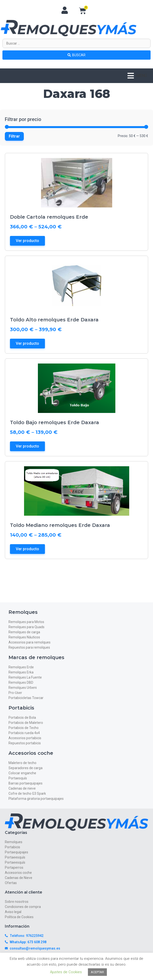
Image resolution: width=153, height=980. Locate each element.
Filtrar (14, 136)
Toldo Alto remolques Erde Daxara (54, 320)
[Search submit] (76, 55)
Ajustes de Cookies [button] (66, 972)
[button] (137, 76)
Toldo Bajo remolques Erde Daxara (55, 422)
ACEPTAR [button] (97, 972)
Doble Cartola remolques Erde (49, 217)
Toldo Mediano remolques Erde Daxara (60, 525)
